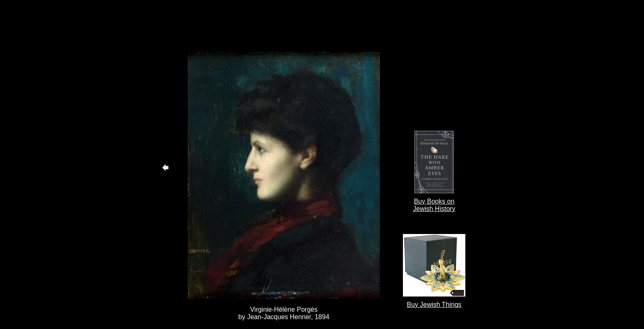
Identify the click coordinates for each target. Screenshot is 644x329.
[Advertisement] (284, 26)
